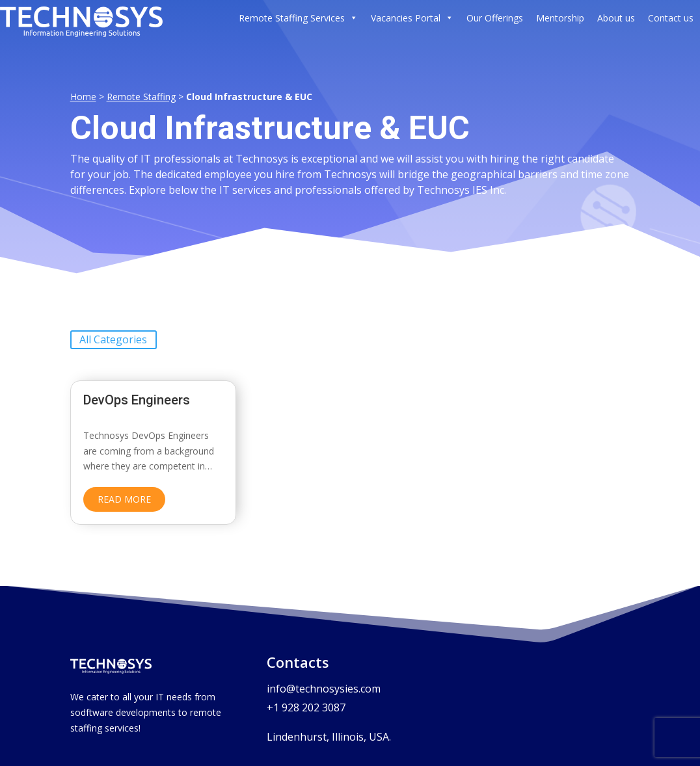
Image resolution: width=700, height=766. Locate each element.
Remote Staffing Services (298, 18)
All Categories (113, 332)
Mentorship (560, 18)
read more (124, 492)
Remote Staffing (141, 89)
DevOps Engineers (138, 392)
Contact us (671, 18)
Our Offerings (495, 18)
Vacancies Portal (412, 18)
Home (83, 89)
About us (616, 18)
